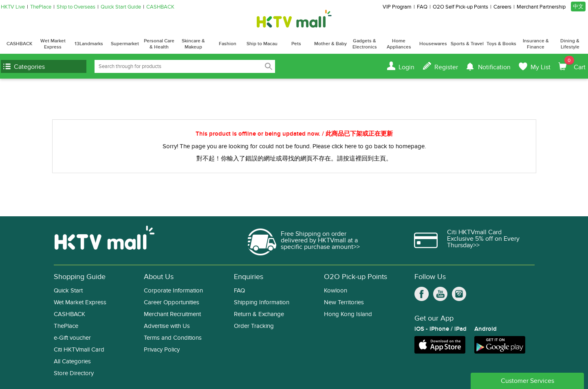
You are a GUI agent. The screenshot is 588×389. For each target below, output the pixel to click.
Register (446, 67)
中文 (578, 7)
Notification (494, 67)
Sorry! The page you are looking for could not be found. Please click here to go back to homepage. (294, 146)
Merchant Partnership (541, 7)
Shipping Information (262, 302)
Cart (575, 64)
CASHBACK (160, 7)
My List (541, 67)
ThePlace (41, 7)
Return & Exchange (259, 314)
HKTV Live (13, 7)
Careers (502, 7)
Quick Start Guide (121, 7)
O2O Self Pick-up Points (460, 7)
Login (406, 67)
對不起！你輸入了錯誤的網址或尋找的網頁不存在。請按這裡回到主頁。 (294, 158)
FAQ (422, 7)
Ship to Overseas (76, 7)
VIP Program (397, 7)
